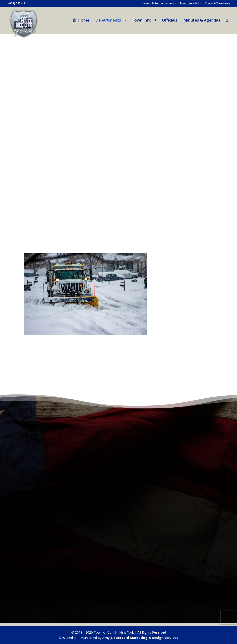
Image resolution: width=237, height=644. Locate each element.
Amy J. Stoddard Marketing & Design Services (140, 638)
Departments (108, 21)
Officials (170, 21)
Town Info (142, 21)
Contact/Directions (217, 4)
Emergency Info (190, 4)
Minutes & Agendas (202, 21)
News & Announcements (160, 4)
